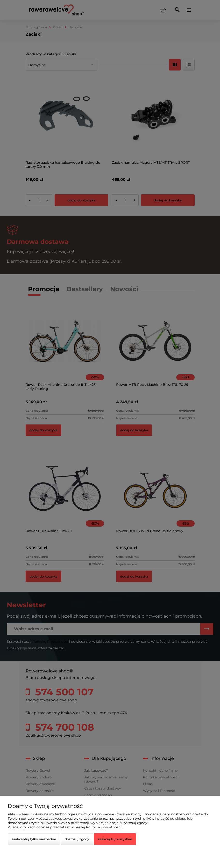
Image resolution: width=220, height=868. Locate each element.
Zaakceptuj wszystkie (115, 839)
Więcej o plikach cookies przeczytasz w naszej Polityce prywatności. (65, 827)
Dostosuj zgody (77, 839)
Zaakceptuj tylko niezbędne (34, 839)
